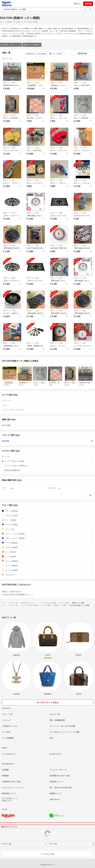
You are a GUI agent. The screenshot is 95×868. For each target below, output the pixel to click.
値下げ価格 (47, 425)
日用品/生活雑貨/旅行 (48, 470)
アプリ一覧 (53, 844)
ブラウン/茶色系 (47, 525)
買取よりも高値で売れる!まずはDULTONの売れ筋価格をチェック (47, 593)
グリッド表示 (56, 54)
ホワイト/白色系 (47, 515)
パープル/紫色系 (47, 543)
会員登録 (88, 4)
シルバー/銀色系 (47, 566)
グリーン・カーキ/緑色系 (47, 534)
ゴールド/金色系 (47, 570)
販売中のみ (30, 54)
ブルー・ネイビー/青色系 (47, 538)
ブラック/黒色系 (47, 511)
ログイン (77, 4)
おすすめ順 (42, 54)
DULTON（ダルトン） (11, 45)
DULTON (47, 441)
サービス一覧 (6, 844)
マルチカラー (47, 575)
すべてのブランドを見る (47, 703)
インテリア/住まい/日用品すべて (48, 466)
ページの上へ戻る (47, 854)
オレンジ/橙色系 (47, 561)
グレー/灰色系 (47, 520)
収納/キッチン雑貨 (32, 45)
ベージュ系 (47, 529)
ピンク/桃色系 (47, 552)
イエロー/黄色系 (47, 547)
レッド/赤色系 (47, 557)
